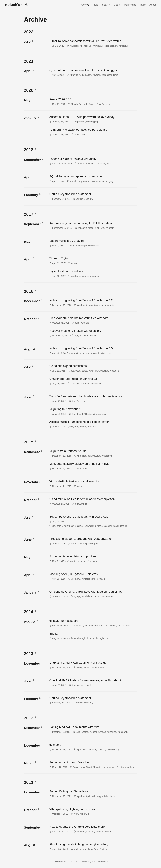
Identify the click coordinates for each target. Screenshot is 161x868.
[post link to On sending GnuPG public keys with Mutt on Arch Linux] (93, 594)
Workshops (130, 5)
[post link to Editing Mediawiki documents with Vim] (93, 729)
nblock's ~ (14, 5)
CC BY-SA (74, 862)
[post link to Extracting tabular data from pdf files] (93, 559)
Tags (96, 5)
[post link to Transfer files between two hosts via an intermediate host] (93, 399)
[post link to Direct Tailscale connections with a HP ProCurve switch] (93, 43)
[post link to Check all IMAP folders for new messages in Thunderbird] (93, 683)
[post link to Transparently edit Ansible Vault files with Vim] (93, 320)
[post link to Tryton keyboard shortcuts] (93, 274)
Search (106, 5)
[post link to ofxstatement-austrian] (93, 623)
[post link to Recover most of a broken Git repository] (93, 333)
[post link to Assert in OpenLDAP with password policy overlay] (93, 119)
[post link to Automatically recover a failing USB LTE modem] (93, 226)
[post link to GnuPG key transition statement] (93, 196)
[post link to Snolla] (93, 636)
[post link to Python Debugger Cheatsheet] (93, 794)
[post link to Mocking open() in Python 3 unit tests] (93, 576)
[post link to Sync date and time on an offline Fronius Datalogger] (93, 72)
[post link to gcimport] (93, 747)
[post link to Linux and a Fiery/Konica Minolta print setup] (93, 665)
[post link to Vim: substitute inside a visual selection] (93, 484)
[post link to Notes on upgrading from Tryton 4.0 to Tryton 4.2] (93, 303)
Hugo (94, 862)
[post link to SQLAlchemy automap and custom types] (93, 179)
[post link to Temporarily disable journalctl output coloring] (93, 132)
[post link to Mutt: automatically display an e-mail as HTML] (93, 466)
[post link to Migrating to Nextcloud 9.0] (93, 411)
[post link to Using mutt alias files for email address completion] (93, 501)
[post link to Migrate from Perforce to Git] (93, 453)
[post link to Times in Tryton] (93, 261)
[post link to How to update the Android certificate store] (93, 829)
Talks (143, 5)
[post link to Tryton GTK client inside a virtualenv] (93, 161)
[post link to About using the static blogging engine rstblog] (93, 847)
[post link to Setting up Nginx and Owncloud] (93, 765)
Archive (85, 5)
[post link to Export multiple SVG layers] (93, 243)
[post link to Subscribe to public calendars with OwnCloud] (93, 521)
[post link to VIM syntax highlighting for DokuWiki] (93, 811)
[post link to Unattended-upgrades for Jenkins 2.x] (93, 381)
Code (117, 5)
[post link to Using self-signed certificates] (93, 368)
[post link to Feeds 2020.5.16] (93, 102)
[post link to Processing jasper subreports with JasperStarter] (93, 541)
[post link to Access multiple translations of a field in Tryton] (93, 424)
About (153, 5)
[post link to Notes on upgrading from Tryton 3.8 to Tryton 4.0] (93, 351)
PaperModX (103, 862)
